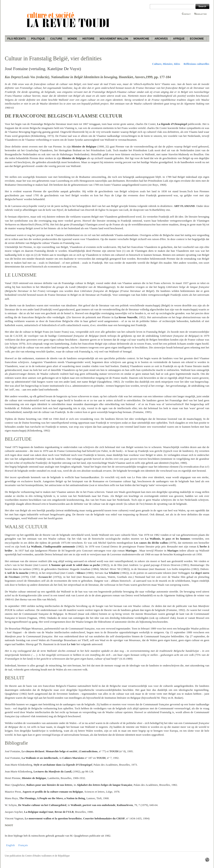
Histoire (88, 39)
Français (23, 845)
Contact (186, 14)
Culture (56, 39)
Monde (72, 39)
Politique (38, 39)
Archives (161, 39)
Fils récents (17, 39)
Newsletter (201, 14)
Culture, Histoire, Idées (166, 64)
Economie (197, 39)
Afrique (179, 39)
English (10, 845)
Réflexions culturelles (196, 64)
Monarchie (141, 39)
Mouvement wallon (114, 39)
